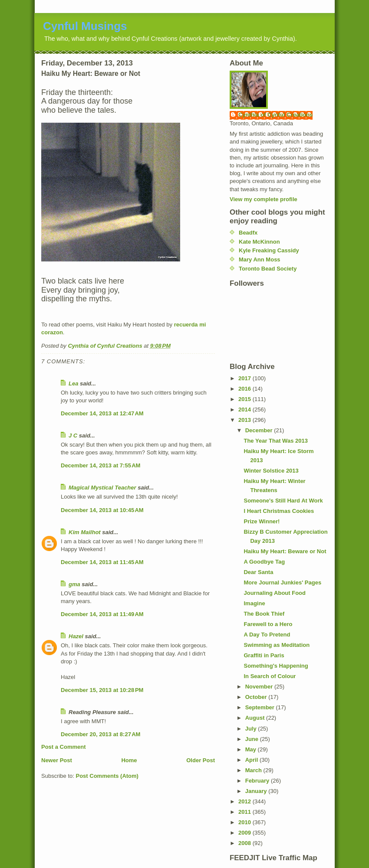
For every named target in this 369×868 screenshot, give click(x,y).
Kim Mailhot (85, 532)
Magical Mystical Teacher (102, 488)
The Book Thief (264, 614)
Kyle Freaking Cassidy (269, 250)
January (257, 791)
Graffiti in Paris (264, 655)
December (260, 430)
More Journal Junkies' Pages (282, 582)
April (252, 760)
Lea (73, 383)
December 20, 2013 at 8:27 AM (100, 734)
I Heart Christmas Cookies (279, 511)
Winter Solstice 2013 (271, 471)
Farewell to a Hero (268, 624)
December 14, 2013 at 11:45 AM (102, 562)
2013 (245, 420)
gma (74, 584)
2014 (245, 410)
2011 (245, 812)
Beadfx (248, 233)
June (253, 739)
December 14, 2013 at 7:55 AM (100, 465)
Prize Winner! (262, 521)
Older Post (201, 760)
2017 (245, 378)
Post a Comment (64, 747)
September (261, 707)
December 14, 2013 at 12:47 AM (102, 413)
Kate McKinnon (259, 242)
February (258, 781)
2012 (245, 801)
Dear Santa (258, 572)
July (252, 729)
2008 (245, 843)
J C (73, 436)
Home (129, 760)
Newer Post (57, 760)
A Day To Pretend (267, 635)
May (252, 749)
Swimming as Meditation (277, 645)
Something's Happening (276, 666)
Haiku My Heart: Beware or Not (285, 551)
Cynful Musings (85, 26)
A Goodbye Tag (264, 562)
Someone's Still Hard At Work (283, 501)
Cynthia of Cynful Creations (275, 115)
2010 (245, 822)
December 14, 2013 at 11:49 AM (102, 614)
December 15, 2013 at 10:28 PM (102, 690)
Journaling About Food (275, 593)
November (260, 687)
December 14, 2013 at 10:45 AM (102, 510)
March (254, 770)
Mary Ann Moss (260, 259)
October (257, 697)
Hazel (76, 636)
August (256, 718)
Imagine (254, 603)
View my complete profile (264, 199)
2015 (245, 399)
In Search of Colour (270, 676)
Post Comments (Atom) (107, 776)
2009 (245, 833)
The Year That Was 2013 (275, 441)
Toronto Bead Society (268, 269)
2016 (245, 389)
